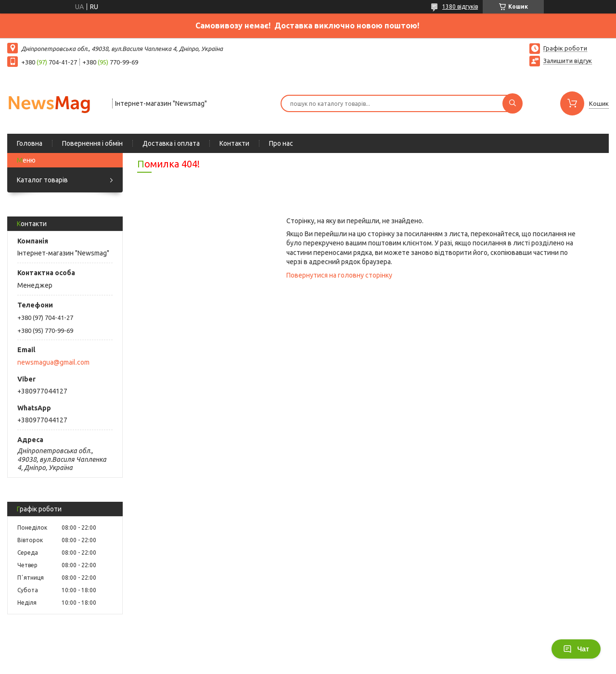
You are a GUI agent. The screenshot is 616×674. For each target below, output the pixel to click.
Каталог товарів (42, 180)
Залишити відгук (568, 61)
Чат (576, 649)
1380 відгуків (460, 6)
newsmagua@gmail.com (53, 362)
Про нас (281, 143)
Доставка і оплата (171, 143)
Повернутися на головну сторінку (339, 275)
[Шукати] (513, 103)
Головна (30, 143)
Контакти (234, 143)
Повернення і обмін (92, 143)
